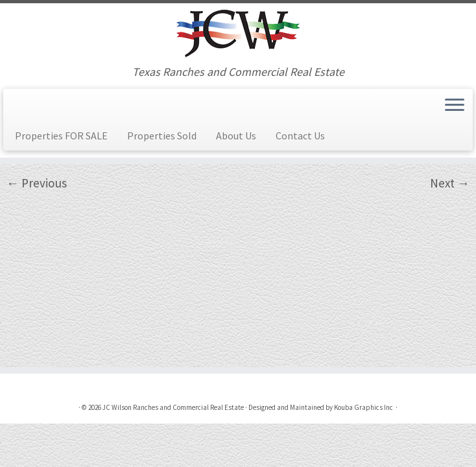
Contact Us (300, 136)
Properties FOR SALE (61, 136)
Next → (450, 183)
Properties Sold (162, 136)
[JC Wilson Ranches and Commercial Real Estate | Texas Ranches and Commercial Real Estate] (238, 34)
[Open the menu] (455, 106)
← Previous (37, 183)
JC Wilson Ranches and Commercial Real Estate (173, 407)
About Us (236, 136)
